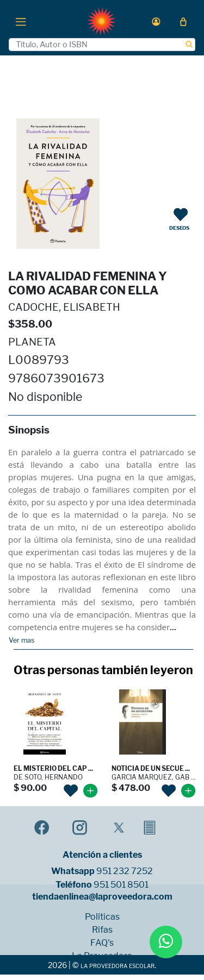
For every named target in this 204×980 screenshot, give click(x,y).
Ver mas (21, 640)
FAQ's (102, 943)
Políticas (102, 917)
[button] (156, 21)
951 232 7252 (125, 871)
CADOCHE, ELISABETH (64, 307)
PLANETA (32, 342)
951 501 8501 (121, 885)
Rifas (102, 930)
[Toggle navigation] (21, 21)
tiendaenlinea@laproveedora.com (102, 897)
